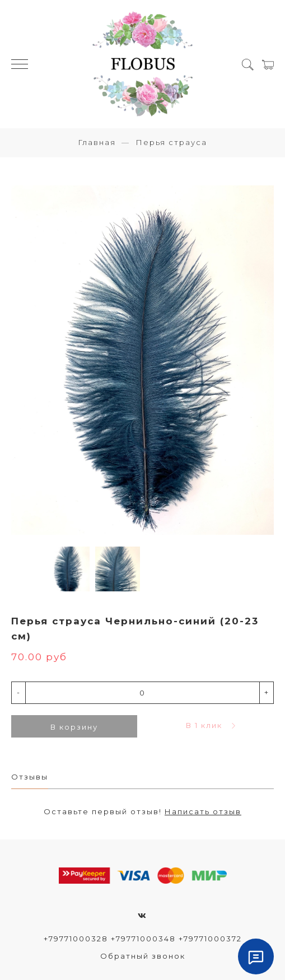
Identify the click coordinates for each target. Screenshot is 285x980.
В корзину (74, 727)
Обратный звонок (143, 956)
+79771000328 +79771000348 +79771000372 (143, 939)
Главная (97, 142)
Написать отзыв (203, 811)
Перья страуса (171, 142)
